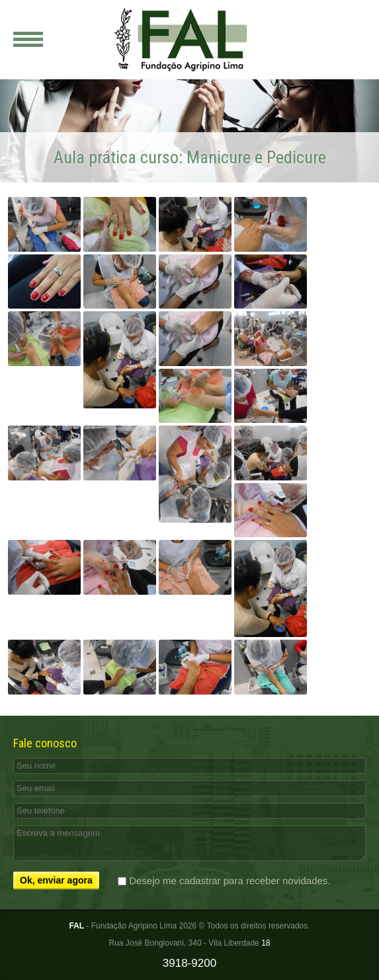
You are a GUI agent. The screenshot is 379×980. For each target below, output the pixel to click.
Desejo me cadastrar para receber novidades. (230, 881)
